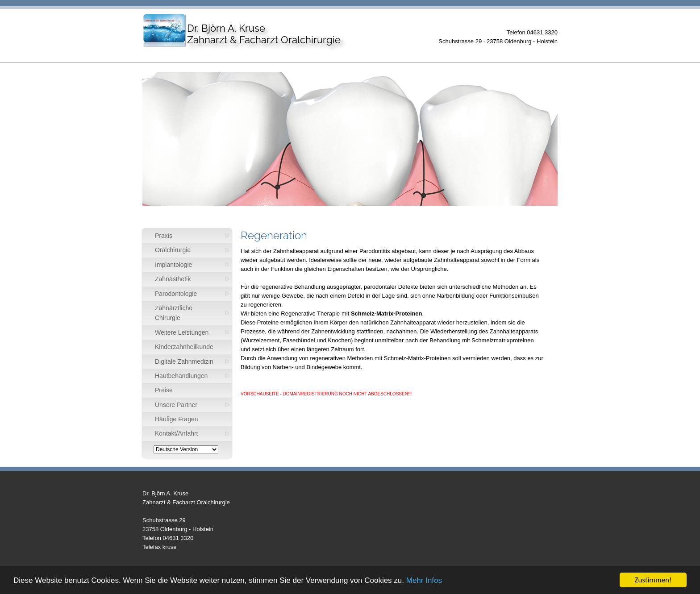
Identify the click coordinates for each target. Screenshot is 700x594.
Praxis (164, 236)
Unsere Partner (176, 405)
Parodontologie (176, 294)
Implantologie (173, 265)
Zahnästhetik (173, 279)
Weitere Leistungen (182, 332)
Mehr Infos (424, 580)
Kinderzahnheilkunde (184, 347)
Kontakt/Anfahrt (177, 433)
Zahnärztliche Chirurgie (174, 313)
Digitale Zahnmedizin (184, 361)
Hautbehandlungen (181, 376)
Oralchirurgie (173, 250)
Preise (164, 390)
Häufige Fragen (177, 419)
